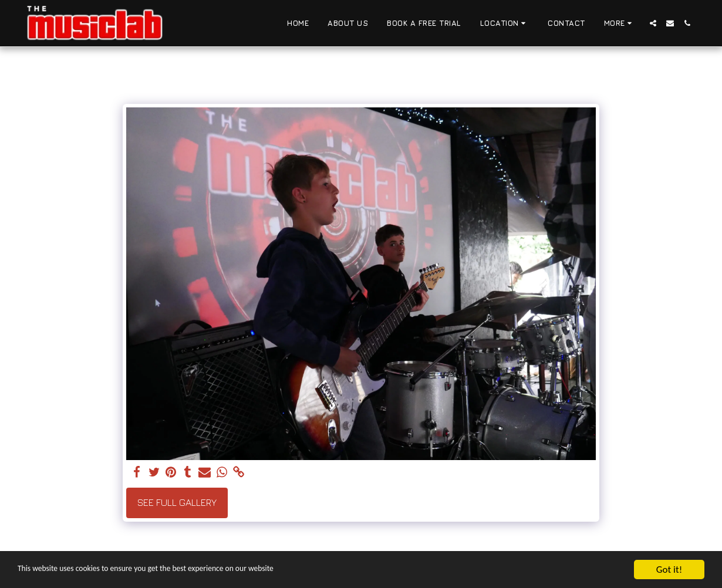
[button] (505, 23)
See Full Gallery (177, 502)
